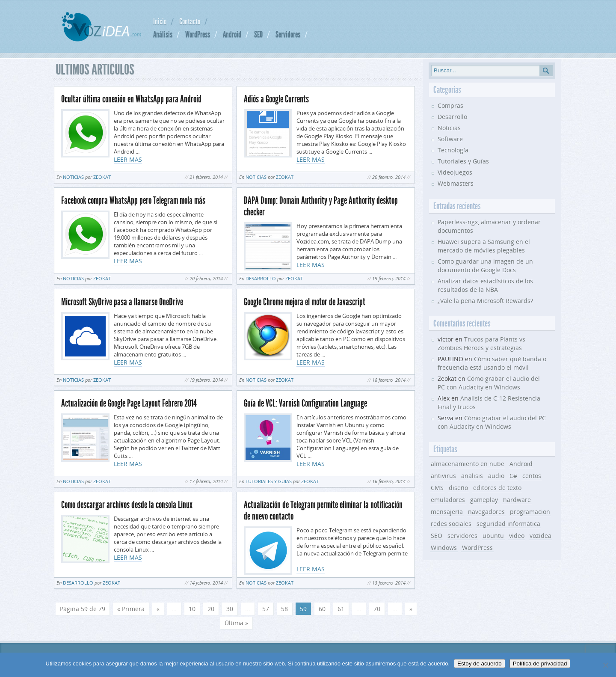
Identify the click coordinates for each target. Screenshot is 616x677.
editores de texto (497, 488)
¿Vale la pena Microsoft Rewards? (485, 301)
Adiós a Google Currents (276, 99)
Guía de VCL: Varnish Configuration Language (305, 403)
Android (232, 34)
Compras (450, 105)
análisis (472, 476)
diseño (458, 488)
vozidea (540, 536)
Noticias (73, 177)
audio (496, 476)
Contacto (190, 21)
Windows (444, 548)
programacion (530, 512)
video (517, 536)
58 (284, 609)
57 (266, 609)
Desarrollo (261, 278)
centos (532, 476)
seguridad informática (508, 524)
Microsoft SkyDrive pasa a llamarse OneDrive (122, 302)
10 (192, 609)
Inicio (160, 21)
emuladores (448, 500)
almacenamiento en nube (468, 464)
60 (322, 609)
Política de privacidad (540, 664)
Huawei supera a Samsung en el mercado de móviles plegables (484, 246)
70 (377, 609)
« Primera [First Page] (131, 609)
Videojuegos (455, 172)
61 (341, 609)
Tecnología (453, 150)
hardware (517, 500)
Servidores (288, 34)
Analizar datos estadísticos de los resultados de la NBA (485, 285)
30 (230, 609)
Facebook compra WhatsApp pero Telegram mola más (133, 200)
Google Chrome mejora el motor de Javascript (305, 302)
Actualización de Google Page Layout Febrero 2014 (129, 403)
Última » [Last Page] (236, 623)
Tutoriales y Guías (269, 481)
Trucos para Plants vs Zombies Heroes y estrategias (481, 343)
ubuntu (493, 536)
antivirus (443, 476)
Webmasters (456, 183)
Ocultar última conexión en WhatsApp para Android (131, 99)
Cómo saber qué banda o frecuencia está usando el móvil (492, 363)
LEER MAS (128, 159)
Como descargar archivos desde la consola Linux (127, 505)
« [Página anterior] (158, 609)
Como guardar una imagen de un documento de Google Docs (485, 266)
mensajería (447, 512)
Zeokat (102, 177)
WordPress (198, 34)
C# (513, 476)
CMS (437, 488)
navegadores (486, 512)
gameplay (484, 500)
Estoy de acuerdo (480, 664)
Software (450, 139)
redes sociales (451, 524)
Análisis (163, 34)
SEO (258, 34)
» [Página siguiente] (411, 609)
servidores (462, 536)
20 (211, 609)
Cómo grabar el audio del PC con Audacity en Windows (489, 383)
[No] (605, 665)
